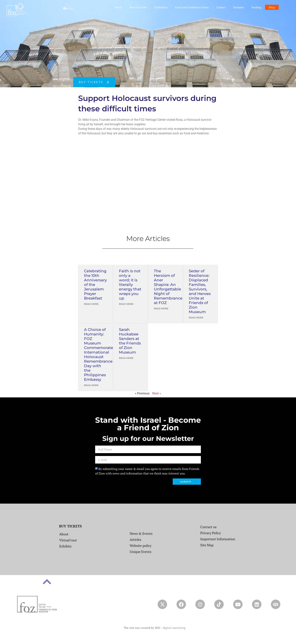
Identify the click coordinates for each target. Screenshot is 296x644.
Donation (239, 7)
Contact (221, 7)
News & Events (138, 7)
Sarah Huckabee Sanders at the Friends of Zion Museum (130, 341)
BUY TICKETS (70, 526)
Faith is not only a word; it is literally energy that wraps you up (130, 285)
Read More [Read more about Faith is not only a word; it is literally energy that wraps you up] (126, 304)
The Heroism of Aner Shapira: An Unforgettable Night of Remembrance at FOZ (168, 287)
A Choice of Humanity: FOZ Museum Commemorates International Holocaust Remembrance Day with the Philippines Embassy (99, 355)
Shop (272, 7)
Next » (156, 393)
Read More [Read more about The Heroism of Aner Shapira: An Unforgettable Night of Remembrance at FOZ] (161, 308)
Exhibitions (161, 7)
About (118, 7)
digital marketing (174, 628)
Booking (256, 7)
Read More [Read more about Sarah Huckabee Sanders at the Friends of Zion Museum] (126, 358)
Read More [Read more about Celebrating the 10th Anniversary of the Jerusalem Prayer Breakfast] (91, 304)
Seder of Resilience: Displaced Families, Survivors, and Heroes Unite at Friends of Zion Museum (200, 291)
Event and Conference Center (192, 7)
